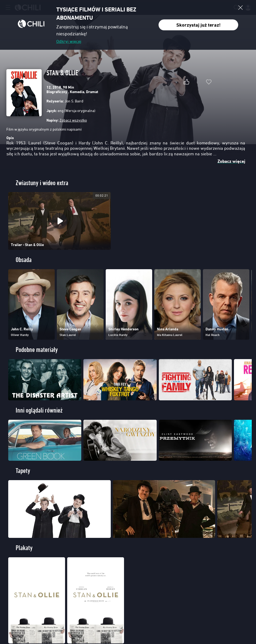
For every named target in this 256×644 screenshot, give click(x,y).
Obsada (24, 260)
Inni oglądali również (39, 410)
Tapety (23, 471)
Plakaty (24, 548)
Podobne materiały (37, 350)
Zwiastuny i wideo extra (42, 183)
